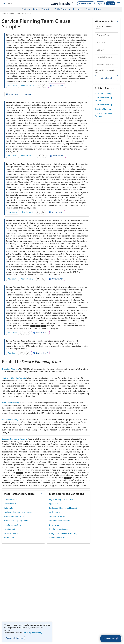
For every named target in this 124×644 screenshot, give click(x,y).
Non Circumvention (12, 525)
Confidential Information (60, 521)
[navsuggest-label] (19, 3)
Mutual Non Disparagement (16, 521)
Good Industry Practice (59, 537)
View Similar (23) (28, 156)
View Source (12, 86)
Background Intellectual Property (63, 508)
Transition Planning (10, 369)
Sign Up (111, 3)
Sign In (100, 3)
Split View (12, 94)
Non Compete (10, 529)
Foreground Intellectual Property (63, 533)
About (89, 9)
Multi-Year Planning (10, 403)
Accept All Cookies (14, 638)
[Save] (39, 86)
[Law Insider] (61, 3)
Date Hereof (54, 525)
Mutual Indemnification (14, 516)
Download (26, 94)
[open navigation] (119, 3)
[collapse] (116, 35)
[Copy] (44, 86)
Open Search (107, 78)
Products (26, 9)
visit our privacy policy (33, 633)
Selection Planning (10, 419)
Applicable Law (56, 504)
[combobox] (19, 3)
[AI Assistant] (111, 639)
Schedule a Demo (86, 3)
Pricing (97, 9)
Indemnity (8, 508)
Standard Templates (42, 9)
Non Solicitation (11, 533)
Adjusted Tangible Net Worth (62, 499)
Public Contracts (62, 9)
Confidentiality (10, 499)
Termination (9, 537)
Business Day (55, 512)
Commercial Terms (57, 516)
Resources (77, 9)
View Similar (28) (28, 86)
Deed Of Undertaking (58, 529)
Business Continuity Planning (15, 439)
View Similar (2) (27, 212)
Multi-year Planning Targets (14, 378)
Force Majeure (10, 504)
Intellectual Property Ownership (18, 512)
